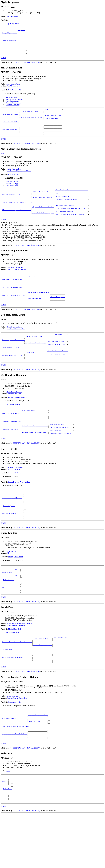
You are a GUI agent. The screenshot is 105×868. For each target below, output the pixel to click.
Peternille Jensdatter (12, 106)
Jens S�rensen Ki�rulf (15, 497)
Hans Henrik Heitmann (13, 429)
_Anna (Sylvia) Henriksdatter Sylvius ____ (72, 230)
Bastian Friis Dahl (12, 194)
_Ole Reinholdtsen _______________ (35, 436)
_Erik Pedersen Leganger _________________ (72, 226)
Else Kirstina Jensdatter (13, 108)
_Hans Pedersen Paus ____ (42, 679)
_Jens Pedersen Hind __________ (61, 453)
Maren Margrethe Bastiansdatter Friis (18, 215)
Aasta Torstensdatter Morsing (17, 285)
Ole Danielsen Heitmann (12, 449)
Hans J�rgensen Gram (14, 347)
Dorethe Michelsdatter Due (16, 349)
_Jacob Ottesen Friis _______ (43, 202)
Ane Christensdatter (14, 91)
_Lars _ (17, 604)
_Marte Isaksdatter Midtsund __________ (17, 701)
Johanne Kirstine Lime (16, 503)
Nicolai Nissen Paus (12, 672)
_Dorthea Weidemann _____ (11, 547)
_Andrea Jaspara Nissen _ (42, 687)
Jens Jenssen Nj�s (15, 747)
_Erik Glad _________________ (38, 293)
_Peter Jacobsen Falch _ (53, 122)
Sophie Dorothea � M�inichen (19, 512)
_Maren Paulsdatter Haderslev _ (61, 464)
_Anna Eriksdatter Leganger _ (43, 228)
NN (8, 588)
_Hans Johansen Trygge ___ (57, 363)
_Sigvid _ (21, 30)
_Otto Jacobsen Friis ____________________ (72, 201)
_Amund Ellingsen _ (58, 317)
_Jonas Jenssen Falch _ (10, 121)
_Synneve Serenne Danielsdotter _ (14, 782)
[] (3, 239)
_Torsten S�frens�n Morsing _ (39, 311)
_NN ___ (17, 612)
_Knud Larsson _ (8, 608)
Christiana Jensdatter (13, 110)
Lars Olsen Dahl (14, 185)
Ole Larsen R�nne (13, 741)
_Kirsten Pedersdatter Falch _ (32, 124)
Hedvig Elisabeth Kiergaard (17, 422)
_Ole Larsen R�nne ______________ (15, 764)
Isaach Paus (8, 692)
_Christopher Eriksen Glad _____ (14, 297)
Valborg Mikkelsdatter (16, 591)
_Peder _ (5, 832)
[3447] (3, 164)
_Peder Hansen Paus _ (61, 677)
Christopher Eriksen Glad (15, 283)
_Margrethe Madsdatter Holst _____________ (72, 212)
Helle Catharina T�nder (16, 95)
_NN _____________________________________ (72, 204)
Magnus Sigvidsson (12, 24)
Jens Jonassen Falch (11, 130)
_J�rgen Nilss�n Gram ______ (36, 357)
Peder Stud (8, 841)
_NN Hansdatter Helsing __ (57, 367)
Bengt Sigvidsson (12, 16)
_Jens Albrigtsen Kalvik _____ (32, 117)
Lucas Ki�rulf (9, 538)
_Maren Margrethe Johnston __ (43, 210)
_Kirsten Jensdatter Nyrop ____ (61, 456)
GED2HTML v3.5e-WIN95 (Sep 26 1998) (26, 68)
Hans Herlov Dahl (12, 196)
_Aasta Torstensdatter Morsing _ (14, 315)
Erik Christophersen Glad (13, 306)
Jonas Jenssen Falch (13, 89)
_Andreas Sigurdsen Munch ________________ (72, 219)
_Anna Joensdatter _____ (53, 126)
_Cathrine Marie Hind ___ (11, 458)
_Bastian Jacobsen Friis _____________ (16, 206)
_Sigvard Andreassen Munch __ (43, 221)
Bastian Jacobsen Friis (14, 179)
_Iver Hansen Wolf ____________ (61, 460)
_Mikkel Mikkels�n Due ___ (58, 374)
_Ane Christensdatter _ (10, 139)
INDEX (3, 63)
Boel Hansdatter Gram (12, 370)
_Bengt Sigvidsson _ (9, 34)
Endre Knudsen (9, 617)
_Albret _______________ (53, 115)
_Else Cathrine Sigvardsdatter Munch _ (16, 225)
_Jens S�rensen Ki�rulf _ (12, 529)
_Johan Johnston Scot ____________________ (72, 208)
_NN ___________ (8, 626)
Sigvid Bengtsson (10, 43)
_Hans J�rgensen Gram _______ (13, 361)
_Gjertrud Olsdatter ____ (38, 768)
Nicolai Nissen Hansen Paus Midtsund (19, 663)
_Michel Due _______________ (36, 376)
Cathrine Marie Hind (14, 419)
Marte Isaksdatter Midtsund (16, 665)
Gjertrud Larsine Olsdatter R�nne (17, 773)
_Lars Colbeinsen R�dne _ (38, 760)
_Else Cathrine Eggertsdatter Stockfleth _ (72, 223)
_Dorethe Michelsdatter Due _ (13, 379)
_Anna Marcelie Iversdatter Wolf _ (35, 462)
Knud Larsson (11, 586)
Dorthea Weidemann (14, 499)
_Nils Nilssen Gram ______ (57, 355)
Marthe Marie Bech (15, 669)
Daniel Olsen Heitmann (14, 417)
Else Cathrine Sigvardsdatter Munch (19, 181)
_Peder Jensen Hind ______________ (35, 454)
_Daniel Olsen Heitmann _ (11, 440)
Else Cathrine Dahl (12, 192)
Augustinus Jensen (12, 103)
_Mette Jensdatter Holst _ (57, 378)
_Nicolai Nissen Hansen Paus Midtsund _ (17, 683)
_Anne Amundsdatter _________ (38, 319)
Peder (8, 820)
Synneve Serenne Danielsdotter (17, 743)
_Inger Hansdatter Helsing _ (36, 365)
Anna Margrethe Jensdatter (15, 104)
